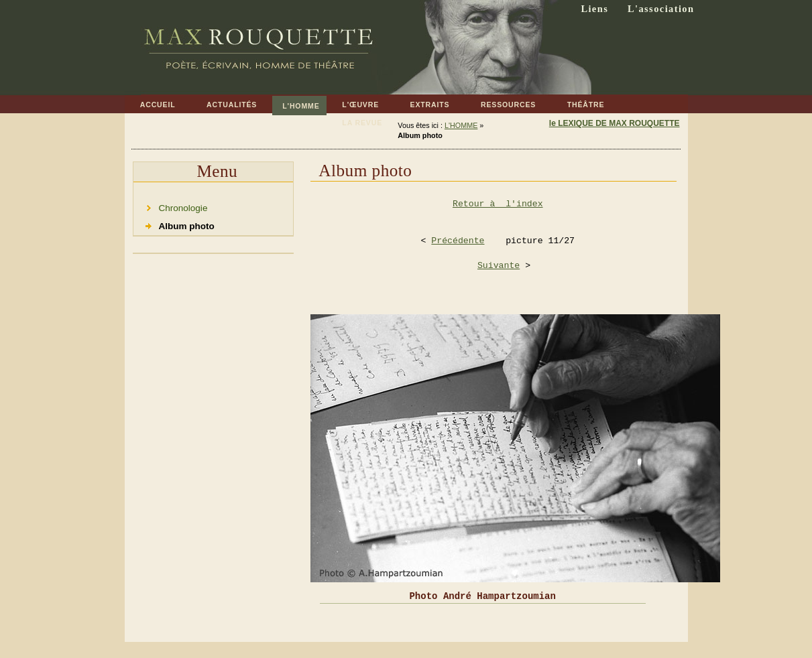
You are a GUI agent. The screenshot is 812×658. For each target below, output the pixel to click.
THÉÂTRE (578, 102)
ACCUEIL (150, 102)
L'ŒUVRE (353, 102)
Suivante (499, 266)
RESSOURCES (501, 102)
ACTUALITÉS (224, 102)
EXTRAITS (422, 102)
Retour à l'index (498, 204)
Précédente (458, 241)
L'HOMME (296, 103)
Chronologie (171, 206)
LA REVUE (354, 120)
